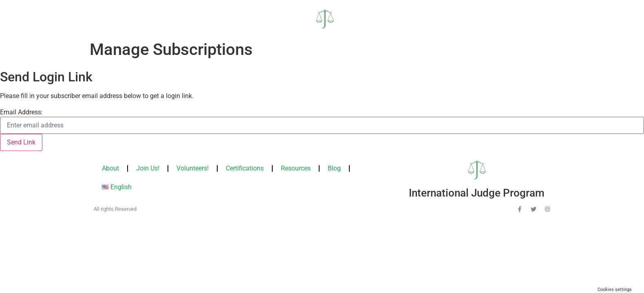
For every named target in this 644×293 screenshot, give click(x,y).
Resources (296, 168)
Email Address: (21, 112)
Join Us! (148, 168)
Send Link (21, 142)
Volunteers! (193, 168)
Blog (334, 168)
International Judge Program (477, 193)
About (110, 168)
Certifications (245, 168)
